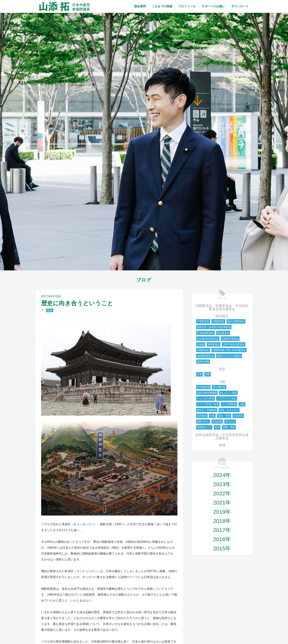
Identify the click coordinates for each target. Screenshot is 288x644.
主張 (199, 374)
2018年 (222, 521)
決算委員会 (214, 344)
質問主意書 (203, 362)
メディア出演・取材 (208, 404)
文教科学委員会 (230, 339)
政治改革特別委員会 (208, 339)
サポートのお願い (213, 6)
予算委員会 (203, 321)
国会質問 (140, 6)
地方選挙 (202, 416)
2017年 (222, 530)
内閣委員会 (218, 321)
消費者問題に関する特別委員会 (229, 350)
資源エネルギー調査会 (229, 356)
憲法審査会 (223, 333)
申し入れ (230, 422)
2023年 (222, 484)
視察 (208, 374)
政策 (222, 369)
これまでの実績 (162, 6)
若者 (217, 427)
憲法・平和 (224, 416)
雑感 (50, 310)
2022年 (222, 493)
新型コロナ (203, 422)
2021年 (222, 503)
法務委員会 (203, 350)
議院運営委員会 (205, 356)
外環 (212, 416)
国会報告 (222, 316)
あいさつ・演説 (228, 393)
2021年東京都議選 (207, 393)
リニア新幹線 (229, 404)
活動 (222, 382)
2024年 (222, 475)
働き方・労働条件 (207, 410)
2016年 (222, 539)
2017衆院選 (219, 387)
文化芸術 (238, 416)
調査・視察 (229, 427)
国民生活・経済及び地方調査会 (214, 327)
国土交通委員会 (236, 321)
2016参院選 (203, 387)
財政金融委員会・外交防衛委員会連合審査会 (222, 436)
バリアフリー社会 (227, 399)
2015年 (222, 548)
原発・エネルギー (229, 410)
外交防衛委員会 (205, 333)
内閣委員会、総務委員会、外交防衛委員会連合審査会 (222, 307)
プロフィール (187, 6)
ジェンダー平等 (205, 399)
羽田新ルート (204, 427)
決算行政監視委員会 (234, 344)
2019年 (222, 512)
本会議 (201, 344)
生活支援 (217, 422)
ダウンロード (240, 6)
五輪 (242, 404)
